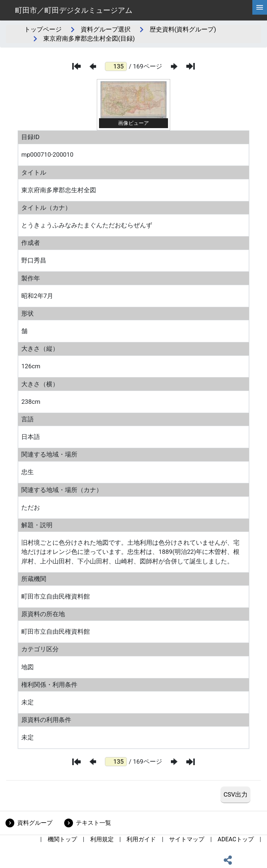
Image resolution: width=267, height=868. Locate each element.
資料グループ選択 (106, 29)
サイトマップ (187, 839)
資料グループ (35, 823)
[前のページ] (93, 66)
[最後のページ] (191, 66)
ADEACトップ (236, 839)
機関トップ (62, 839)
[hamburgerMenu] (260, 7)
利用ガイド (141, 839)
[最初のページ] (76, 66)
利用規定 (102, 839)
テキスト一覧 (94, 823)
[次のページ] (174, 66)
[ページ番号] (116, 66)
